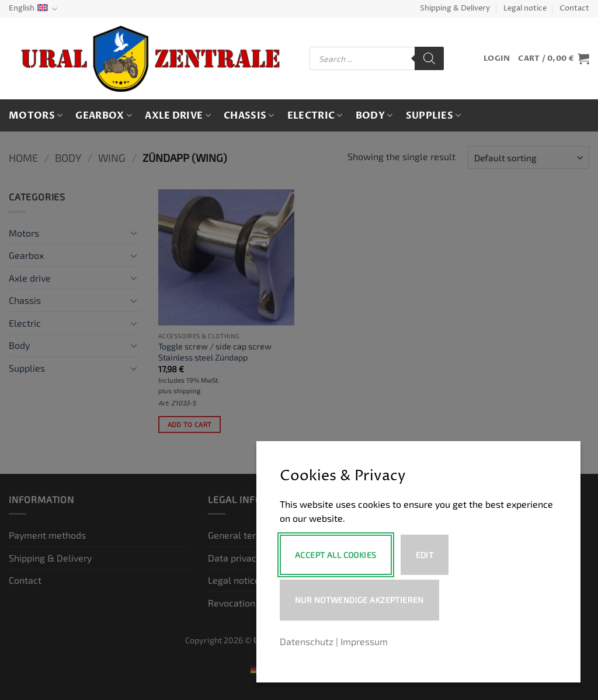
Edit (425, 555)
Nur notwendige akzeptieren (359, 600)
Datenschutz (307, 641)
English (33, 9)
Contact (574, 8)
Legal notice (525, 8)
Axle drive (178, 116)
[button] (497, 59)
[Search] (429, 58)
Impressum (364, 641)
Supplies (434, 116)
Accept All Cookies (336, 555)
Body (374, 116)
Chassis (249, 116)
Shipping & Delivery (455, 8)
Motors (36, 116)
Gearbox (104, 116)
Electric (315, 116)
